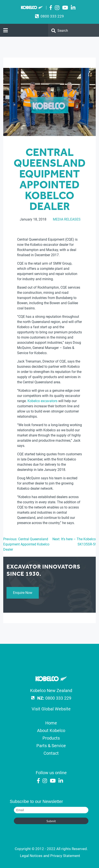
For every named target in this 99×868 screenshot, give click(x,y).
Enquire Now (23, 593)
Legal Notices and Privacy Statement (50, 856)
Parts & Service (51, 746)
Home (51, 723)
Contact (51, 753)
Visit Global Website (51, 709)
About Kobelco (51, 731)
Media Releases (67, 219)
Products (51, 738)
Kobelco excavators (42, 401)
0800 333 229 (52, 16)
